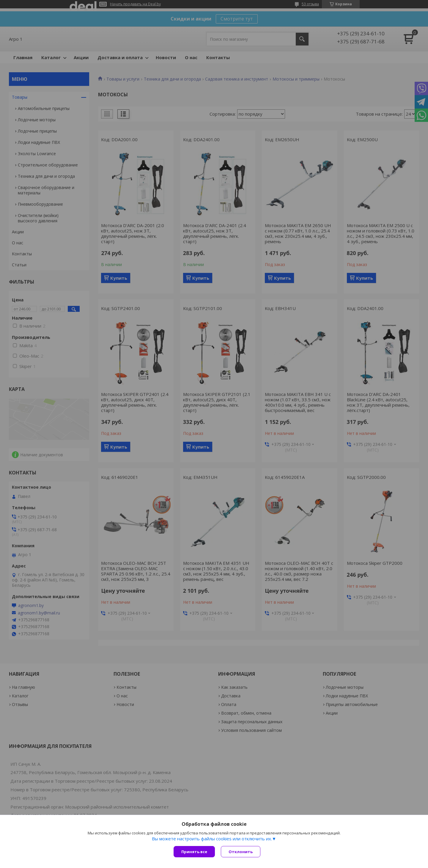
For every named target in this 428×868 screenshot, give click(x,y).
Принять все (194, 852)
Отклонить (241, 852)
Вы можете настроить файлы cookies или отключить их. (212, 839)
